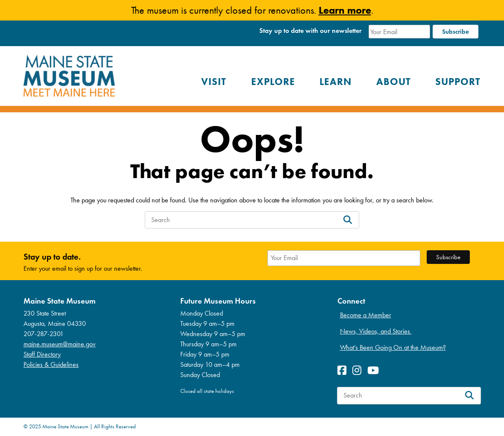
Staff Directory (42, 354)
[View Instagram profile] (359, 370)
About (394, 82)
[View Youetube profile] (375, 370)
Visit (214, 82)
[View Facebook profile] (344, 370)
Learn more (345, 10)
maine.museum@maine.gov (60, 344)
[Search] (348, 220)
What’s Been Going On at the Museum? (393, 347)
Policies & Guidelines (51, 364)
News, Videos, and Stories (376, 331)
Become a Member (366, 315)
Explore (273, 82)
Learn (336, 82)
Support (458, 82)
